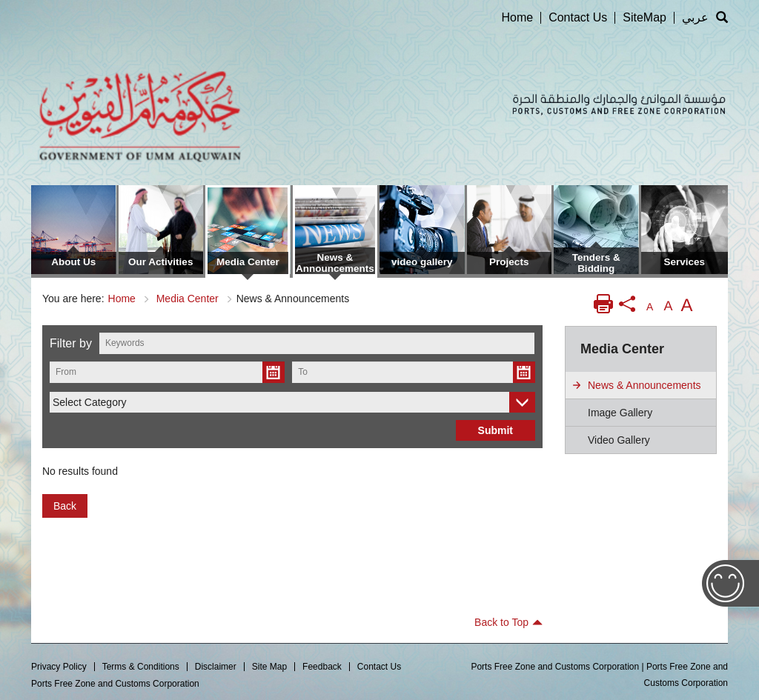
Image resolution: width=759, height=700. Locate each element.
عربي (695, 17)
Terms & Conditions (141, 667)
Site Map (269, 667)
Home (517, 17)
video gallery (619, 440)
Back (65, 506)
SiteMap (644, 17)
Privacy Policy (59, 667)
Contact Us (578, 17)
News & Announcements (644, 385)
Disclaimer (216, 667)
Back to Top (508, 622)
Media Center (188, 299)
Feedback (322, 667)
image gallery (620, 413)
